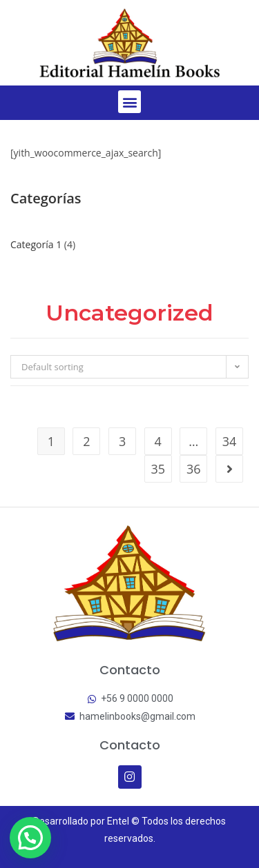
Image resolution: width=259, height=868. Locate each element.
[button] (129, 102)
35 (158, 469)
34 (230, 441)
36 (194, 469)
